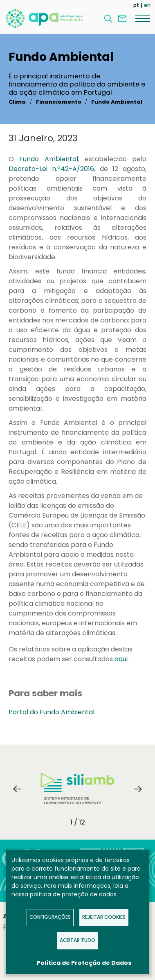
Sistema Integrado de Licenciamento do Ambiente (77, 789)
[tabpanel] (78, 789)
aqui (121, 659)
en (147, 5)
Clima (17, 102)
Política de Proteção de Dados (84, 963)
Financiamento (59, 102)
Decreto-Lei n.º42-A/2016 (51, 169)
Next (138, 789)
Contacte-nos (122, 19)
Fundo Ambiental (117, 102)
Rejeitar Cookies (104, 917)
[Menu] (142, 18)
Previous (17, 789)
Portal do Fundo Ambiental (52, 712)
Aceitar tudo (77, 940)
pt (136, 5)
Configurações (50, 917)
